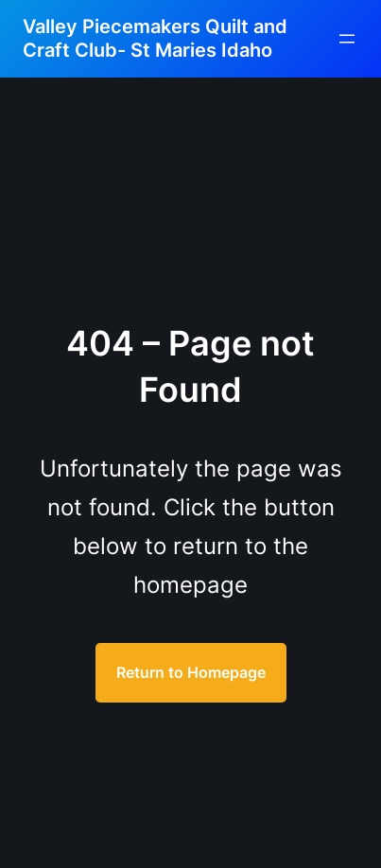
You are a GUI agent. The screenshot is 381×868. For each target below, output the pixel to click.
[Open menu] (347, 39)
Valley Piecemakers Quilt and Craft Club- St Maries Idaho (155, 38)
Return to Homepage (191, 672)
